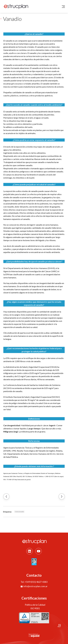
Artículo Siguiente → (62, 497)
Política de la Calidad (35, 605)
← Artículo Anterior (6, 497)
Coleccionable (19, 512)
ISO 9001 (35, 608)
